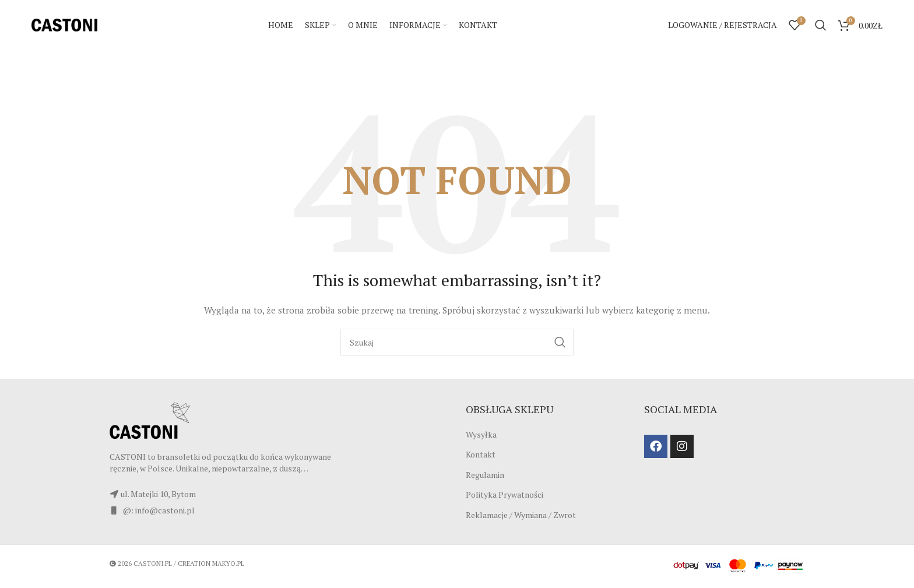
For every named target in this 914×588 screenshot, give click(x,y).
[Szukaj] (821, 26)
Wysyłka (481, 437)
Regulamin (485, 478)
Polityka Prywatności (505, 497)
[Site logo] (64, 25)
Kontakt (481, 457)
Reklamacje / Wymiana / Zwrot (521, 518)
